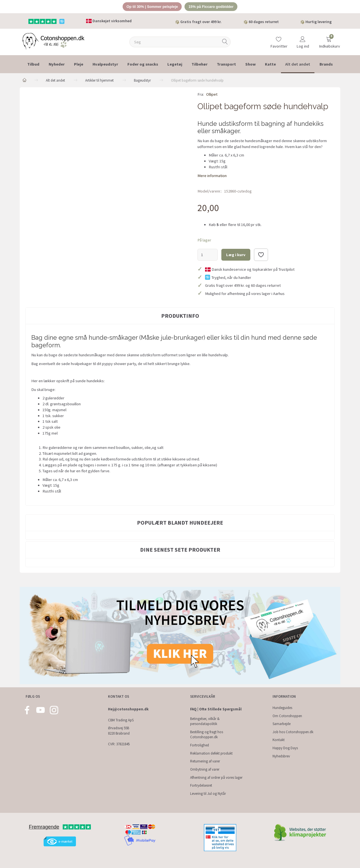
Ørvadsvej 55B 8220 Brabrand (119, 731)
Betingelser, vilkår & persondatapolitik (205, 721)
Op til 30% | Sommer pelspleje (152, 7)
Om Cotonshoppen (287, 716)
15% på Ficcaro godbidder (211, 7)
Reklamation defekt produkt (211, 753)
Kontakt (279, 740)
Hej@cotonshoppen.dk (128, 709)
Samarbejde (282, 724)
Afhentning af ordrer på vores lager (216, 778)
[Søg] (225, 42)
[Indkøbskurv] (329, 40)
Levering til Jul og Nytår (208, 794)
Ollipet (212, 95)
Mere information (212, 176)
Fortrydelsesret (201, 785)
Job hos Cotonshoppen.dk (293, 732)
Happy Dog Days (285, 748)
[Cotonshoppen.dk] (53, 41)
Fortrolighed (200, 745)
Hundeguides (282, 708)
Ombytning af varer (205, 769)
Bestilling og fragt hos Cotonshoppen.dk (207, 735)
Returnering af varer (205, 761)
